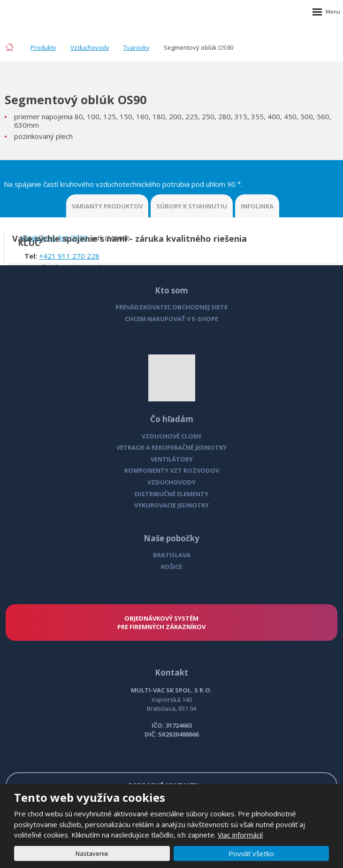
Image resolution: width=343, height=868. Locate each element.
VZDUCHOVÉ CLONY (172, 436)
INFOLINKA (257, 206)
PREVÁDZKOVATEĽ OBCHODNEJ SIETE (171, 307)
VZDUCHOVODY (171, 482)
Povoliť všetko (251, 853)
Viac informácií (240, 835)
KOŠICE (171, 567)
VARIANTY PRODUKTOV (107, 206)
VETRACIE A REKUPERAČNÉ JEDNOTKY (171, 447)
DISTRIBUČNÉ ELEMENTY (171, 494)
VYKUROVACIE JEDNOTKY (171, 505)
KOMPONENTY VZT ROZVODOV (172, 470)
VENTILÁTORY (172, 459)
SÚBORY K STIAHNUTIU (192, 206)
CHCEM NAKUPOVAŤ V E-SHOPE (171, 319)
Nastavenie (92, 853)
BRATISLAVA (172, 555)
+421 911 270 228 (69, 256)
